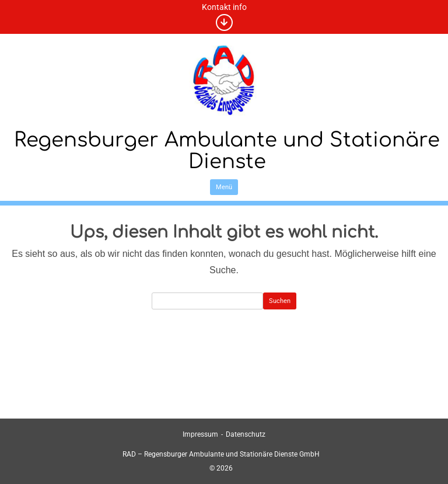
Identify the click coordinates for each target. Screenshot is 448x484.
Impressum (200, 434)
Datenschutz (246, 434)
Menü (224, 187)
